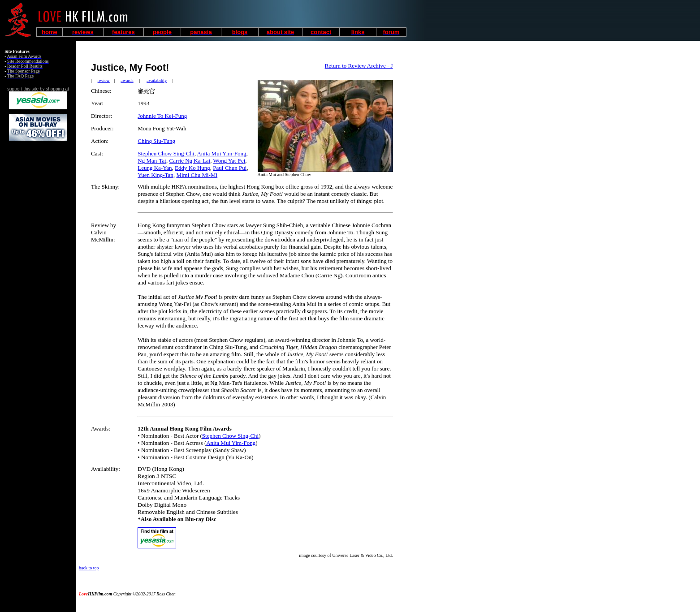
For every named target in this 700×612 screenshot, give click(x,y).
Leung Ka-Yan (155, 168)
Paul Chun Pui (230, 168)
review (104, 80)
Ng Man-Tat (152, 161)
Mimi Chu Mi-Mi (197, 175)
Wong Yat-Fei (229, 161)
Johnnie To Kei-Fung (162, 116)
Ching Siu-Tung (156, 141)
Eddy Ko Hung (192, 168)
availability (157, 80)
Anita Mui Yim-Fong (221, 153)
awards (127, 80)
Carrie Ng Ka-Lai (190, 161)
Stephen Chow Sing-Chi (166, 153)
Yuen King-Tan (156, 175)
